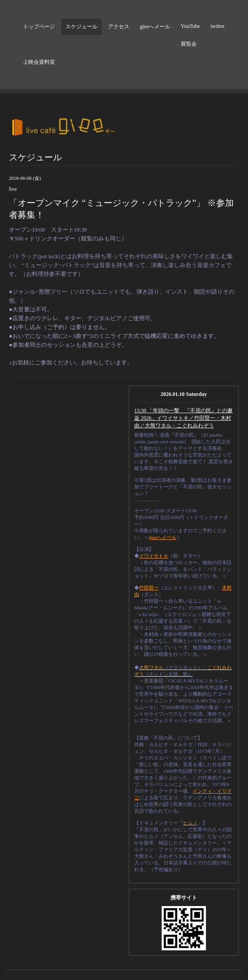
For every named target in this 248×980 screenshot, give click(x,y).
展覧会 (189, 44)
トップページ (39, 27)
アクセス (119, 27)
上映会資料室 (39, 62)
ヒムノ (190, 823)
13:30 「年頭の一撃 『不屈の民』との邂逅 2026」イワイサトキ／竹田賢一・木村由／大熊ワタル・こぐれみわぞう (183, 418)
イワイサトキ (154, 556)
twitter (218, 26)
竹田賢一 (149, 588)
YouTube (190, 26)
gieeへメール (155, 27)
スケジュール (81, 27)
